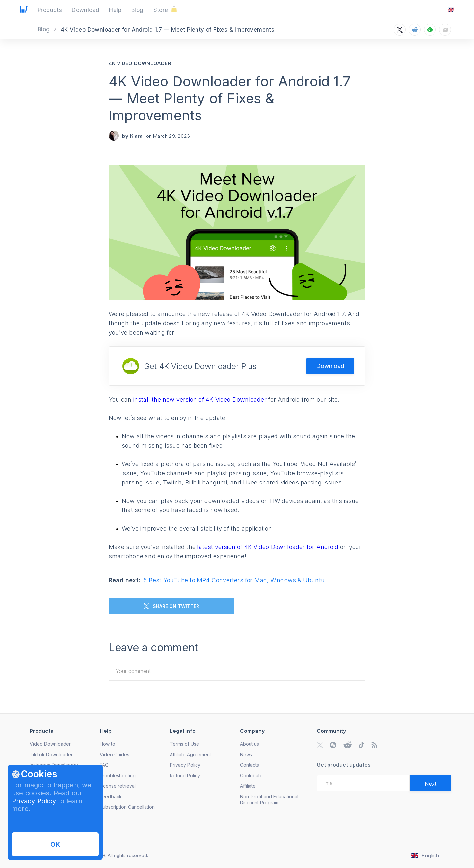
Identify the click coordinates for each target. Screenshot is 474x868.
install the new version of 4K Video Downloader (201, 399)
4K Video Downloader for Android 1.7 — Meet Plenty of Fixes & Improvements (230, 98)
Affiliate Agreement (190, 754)
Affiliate (248, 786)
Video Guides (115, 754)
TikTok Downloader (51, 754)
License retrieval (118, 786)
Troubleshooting (118, 775)
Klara (136, 136)
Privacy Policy (34, 801)
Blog (45, 29)
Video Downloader (50, 744)
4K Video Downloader (140, 63)
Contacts (250, 765)
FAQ (104, 765)
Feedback (111, 796)
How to (107, 744)
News (246, 754)
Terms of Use (184, 744)
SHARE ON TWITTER (171, 606)
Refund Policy (185, 775)
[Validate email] (430, 783)
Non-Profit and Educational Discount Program (269, 799)
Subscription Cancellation (127, 807)
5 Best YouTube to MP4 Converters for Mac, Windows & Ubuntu (234, 580)
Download (330, 366)
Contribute (251, 775)
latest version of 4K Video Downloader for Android (269, 547)
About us (250, 744)
